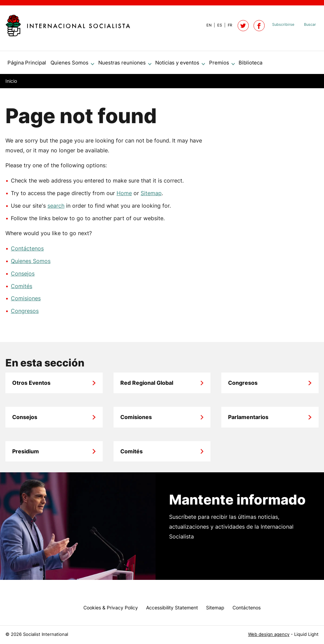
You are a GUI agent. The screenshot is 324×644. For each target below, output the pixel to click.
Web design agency (269, 634)
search (56, 208)
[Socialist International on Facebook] (259, 26)
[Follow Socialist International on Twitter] (243, 26)
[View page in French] (227, 25)
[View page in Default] (206, 25)
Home (124, 196)
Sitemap (151, 196)
